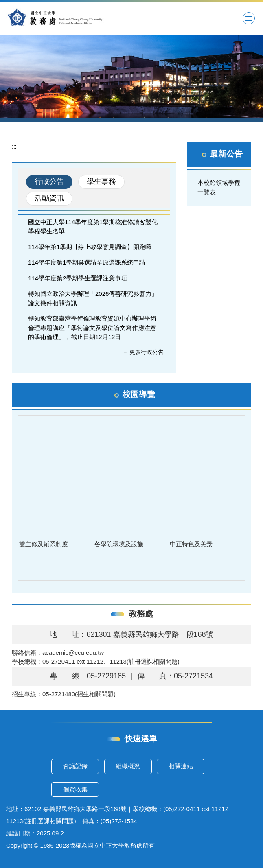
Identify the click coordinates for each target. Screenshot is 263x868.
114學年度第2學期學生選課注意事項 (78, 278)
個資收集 (75, 789)
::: (14, 146)
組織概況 (128, 766)
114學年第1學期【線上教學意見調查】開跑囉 (90, 247)
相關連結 (181, 766)
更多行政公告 (147, 352)
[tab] (49, 182)
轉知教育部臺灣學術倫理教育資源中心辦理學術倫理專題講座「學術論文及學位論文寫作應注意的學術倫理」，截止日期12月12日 (92, 328)
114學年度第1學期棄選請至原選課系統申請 (87, 262)
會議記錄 (75, 766)
